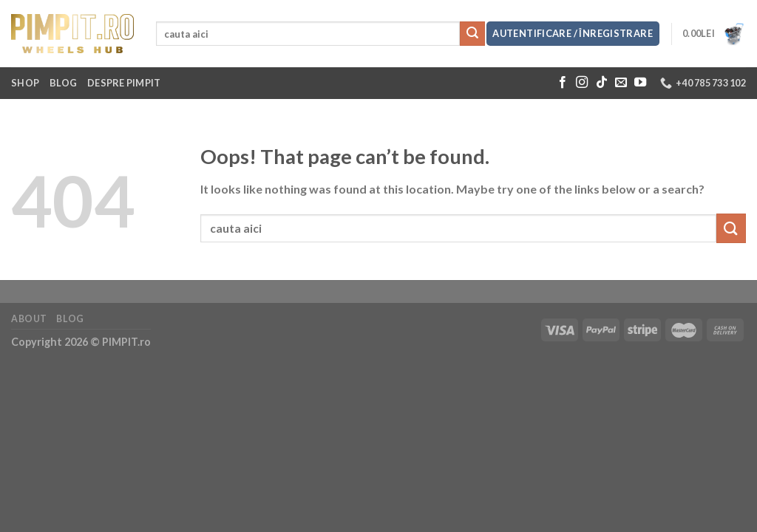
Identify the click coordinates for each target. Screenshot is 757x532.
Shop (25, 83)
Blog (63, 83)
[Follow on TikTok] (602, 83)
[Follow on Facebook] (563, 83)
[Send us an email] (621, 83)
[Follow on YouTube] (640, 83)
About (29, 319)
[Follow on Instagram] (582, 83)
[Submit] (472, 34)
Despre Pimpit (124, 83)
